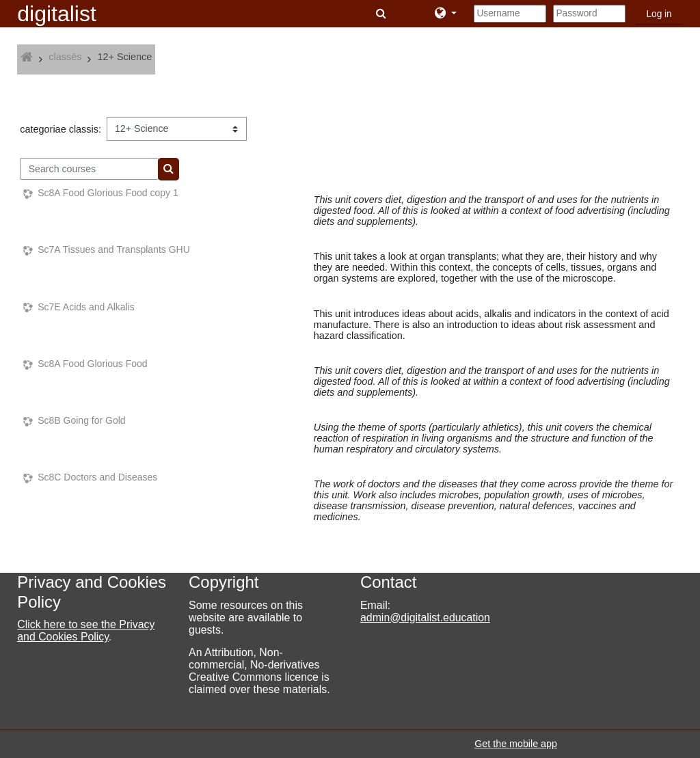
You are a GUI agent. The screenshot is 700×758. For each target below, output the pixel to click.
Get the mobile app (516, 744)
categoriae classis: (60, 129)
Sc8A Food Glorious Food (92, 364)
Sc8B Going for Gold (81, 420)
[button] (382, 14)
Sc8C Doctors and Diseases (97, 477)
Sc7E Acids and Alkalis (86, 307)
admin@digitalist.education (425, 618)
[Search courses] (89, 169)
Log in (659, 14)
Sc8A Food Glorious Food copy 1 (108, 193)
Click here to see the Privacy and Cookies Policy (86, 631)
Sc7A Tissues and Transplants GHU (114, 249)
